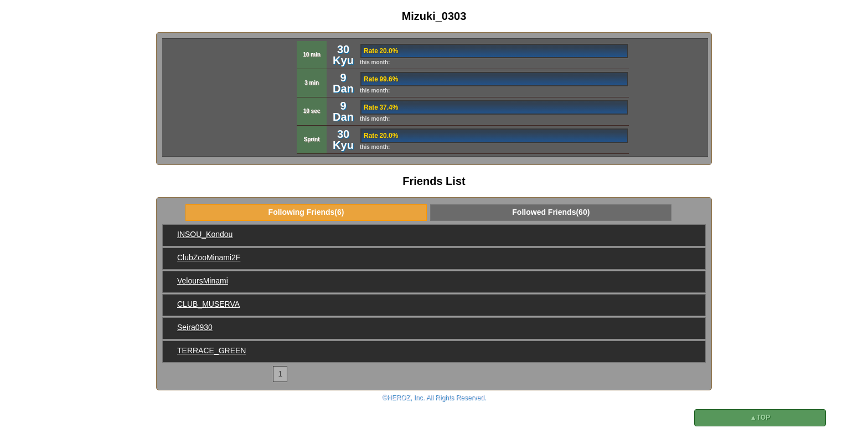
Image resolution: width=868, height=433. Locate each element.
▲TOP (760, 417)
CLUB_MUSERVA (208, 304)
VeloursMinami (203, 281)
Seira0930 (195, 327)
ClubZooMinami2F (209, 257)
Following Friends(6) (306, 212)
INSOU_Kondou (205, 234)
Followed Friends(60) (551, 212)
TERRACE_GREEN (211, 350)
